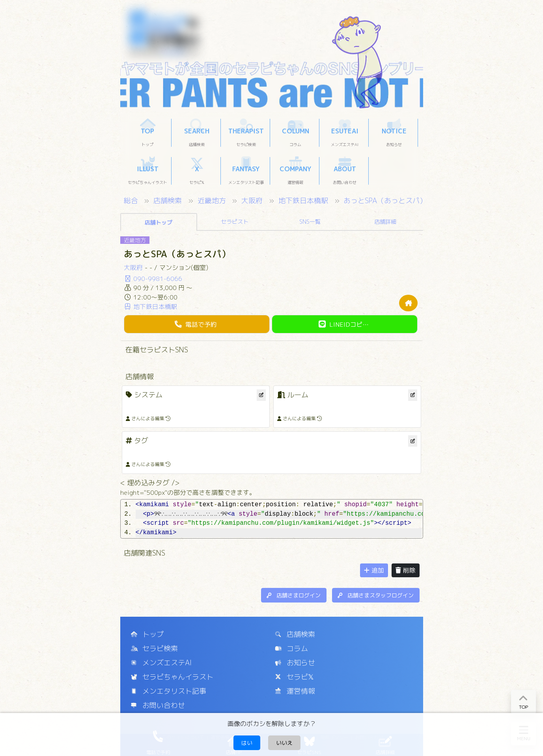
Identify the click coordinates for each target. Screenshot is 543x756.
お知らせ (295, 663)
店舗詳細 (385, 222)
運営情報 (295, 691)
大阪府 (253, 201)
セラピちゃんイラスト (172, 677)
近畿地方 (213, 201)
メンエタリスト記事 (169, 691)
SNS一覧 (310, 222)
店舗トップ (159, 222)
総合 (132, 201)
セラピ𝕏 (295, 677)
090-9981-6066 (153, 279)
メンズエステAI (161, 663)
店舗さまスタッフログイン (376, 595)
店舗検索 (169, 201)
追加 (374, 570)
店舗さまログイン (294, 595)
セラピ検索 (154, 648)
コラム (292, 648)
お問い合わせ (158, 705)
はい (247, 743)
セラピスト (235, 222)
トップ (147, 634)
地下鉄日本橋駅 (304, 201)
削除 (406, 570)
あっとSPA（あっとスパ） (385, 201)
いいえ (284, 743)
